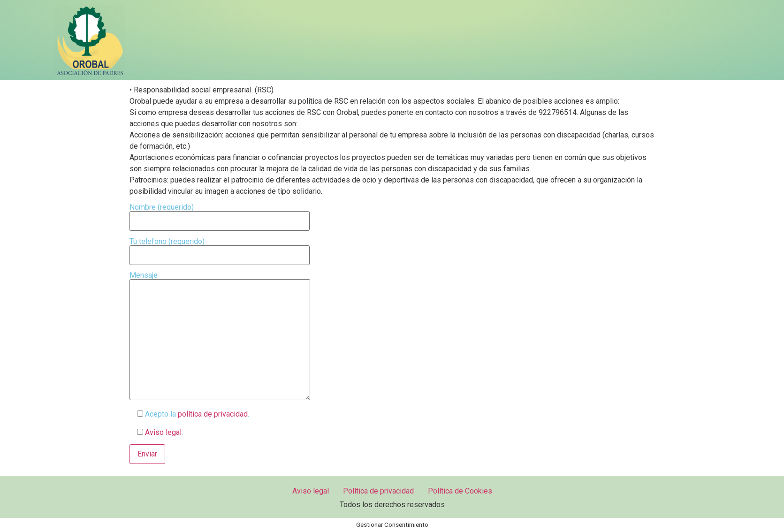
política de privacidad (213, 414)
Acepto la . (189, 414)
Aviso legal (162, 432)
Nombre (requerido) (220, 214)
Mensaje (220, 337)
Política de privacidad (378, 491)
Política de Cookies (460, 491)
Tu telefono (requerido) (220, 249)
